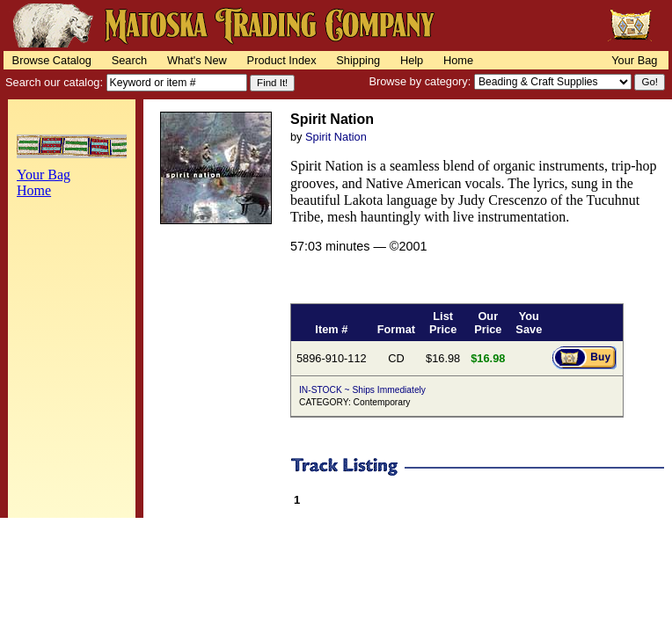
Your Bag (634, 60)
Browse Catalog (52, 60)
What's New (197, 60)
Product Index (282, 60)
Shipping (358, 60)
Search (130, 60)
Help (412, 60)
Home (458, 60)
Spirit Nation (336, 137)
